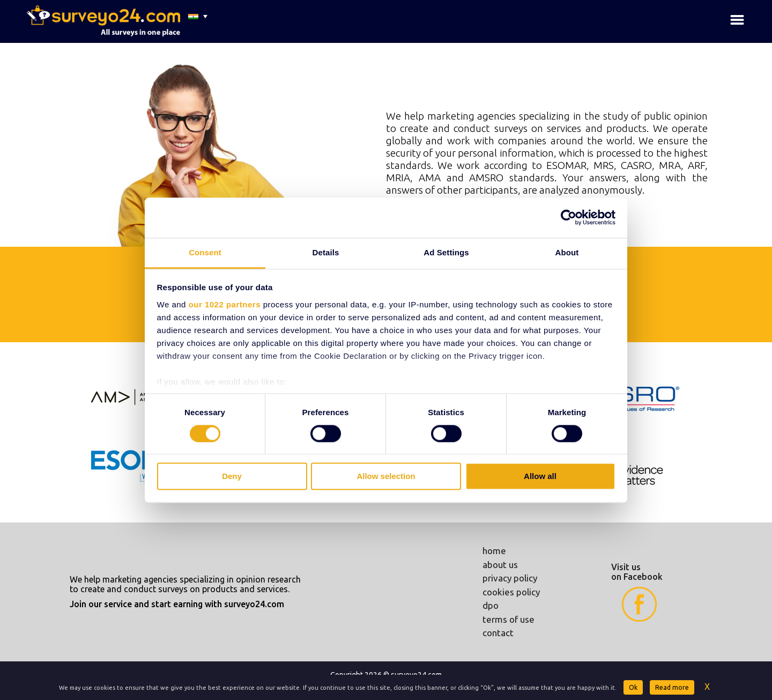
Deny (232, 477)
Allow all (540, 477)
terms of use (509, 619)
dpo (491, 605)
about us (500, 565)
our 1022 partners (225, 304)
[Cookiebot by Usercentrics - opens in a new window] (569, 217)
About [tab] (567, 252)
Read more (672, 687)
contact (498, 633)
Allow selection (386, 477)
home (494, 551)
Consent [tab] (205, 252)
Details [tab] (326, 252)
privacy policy (510, 578)
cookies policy (511, 592)
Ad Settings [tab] (446, 252)
